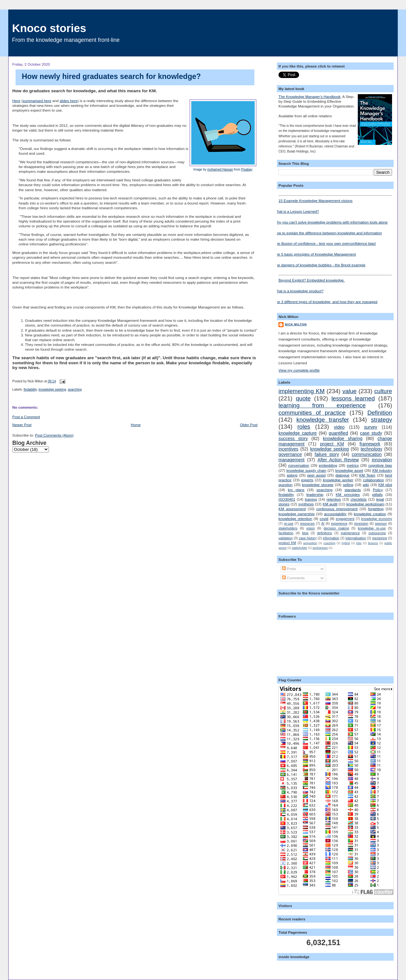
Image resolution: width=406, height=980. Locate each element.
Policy (378, 490)
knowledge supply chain (306, 470)
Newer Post (22, 425)
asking (292, 475)
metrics (353, 465)
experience (339, 523)
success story (293, 438)
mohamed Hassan (220, 169)
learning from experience (322, 405)
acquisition (310, 543)
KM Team (367, 475)
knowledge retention (295, 519)
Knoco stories (49, 28)
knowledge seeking (52, 389)
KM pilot (385, 485)
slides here (69, 101)
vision (311, 528)
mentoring (380, 538)
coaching (329, 543)
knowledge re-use (372, 528)
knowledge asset (349, 470)
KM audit (330, 504)
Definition (380, 413)
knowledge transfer (323, 420)
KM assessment (292, 509)
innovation (382, 460)
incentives (288, 449)
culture (383, 391)
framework (370, 444)
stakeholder (299, 548)
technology (371, 449)
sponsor (381, 523)
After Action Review (338, 460)
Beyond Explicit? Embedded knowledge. (335, 279)
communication (367, 454)
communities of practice (312, 413)
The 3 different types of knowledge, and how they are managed (326, 302)
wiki (366, 485)
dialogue (342, 475)
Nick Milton (296, 324)
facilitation (286, 533)
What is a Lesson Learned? (296, 211)
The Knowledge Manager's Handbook (309, 97)
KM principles (348, 494)
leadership (315, 494)
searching (75, 389)
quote (303, 398)
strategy (382, 420)
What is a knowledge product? (299, 291)
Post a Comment (26, 417)
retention (334, 499)
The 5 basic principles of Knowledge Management (315, 254)
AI (323, 523)
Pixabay (247, 169)
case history (308, 538)
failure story (327, 454)
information (331, 538)
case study (371, 433)
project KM (332, 444)
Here (16, 101)
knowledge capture (298, 433)
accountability (335, 514)
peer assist (316, 475)
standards (353, 490)
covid (324, 519)
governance (290, 454)
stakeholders (288, 528)
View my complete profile (299, 370)
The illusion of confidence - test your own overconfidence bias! (325, 243)
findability (30, 389)
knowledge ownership (297, 514)
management (291, 460)
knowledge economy (377, 519)
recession (361, 523)
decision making (336, 528)
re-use (289, 523)
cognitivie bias (380, 465)
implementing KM (301, 391)
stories (284, 504)
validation (285, 538)
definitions (324, 533)
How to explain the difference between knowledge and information (328, 233)
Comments (293, 578)
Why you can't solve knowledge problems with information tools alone (331, 222)
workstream (320, 548)
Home (136, 425)
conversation (298, 465)
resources (307, 523)
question (285, 485)
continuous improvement (337, 509)
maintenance (350, 533)
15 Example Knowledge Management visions (335, 199)
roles (304, 427)
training (311, 499)
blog (305, 533)
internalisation (356, 538)
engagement (345, 519)
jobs (359, 543)
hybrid (346, 543)
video (339, 427)
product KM (287, 543)
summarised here (37, 101)
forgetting (376, 509)
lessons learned (353, 398)
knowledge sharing (343, 438)
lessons (373, 543)
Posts (289, 569)
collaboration (373, 480)
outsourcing (377, 533)
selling (348, 485)
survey (371, 427)
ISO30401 (287, 499)
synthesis (306, 504)
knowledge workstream (365, 504)
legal (380, 499)
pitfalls (377, 494)
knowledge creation (370, 514)
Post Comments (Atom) (54, 435)
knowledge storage (318, 485)
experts (307, 480)
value (349, 391)
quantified (338, 433)
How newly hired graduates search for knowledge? (111, 76)
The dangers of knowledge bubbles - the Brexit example (320, 265)
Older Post (249, 425)
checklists (359, 499)
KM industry (382, 470)
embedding (328, 465)
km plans (296, 490)
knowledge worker (338, 480)
